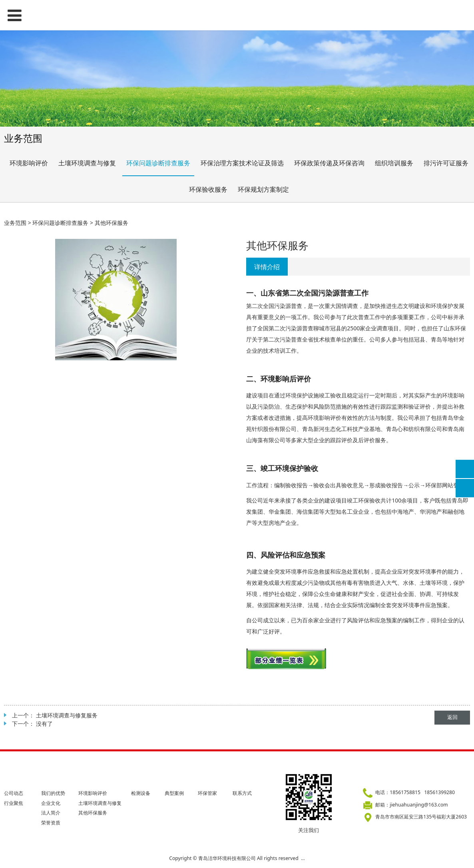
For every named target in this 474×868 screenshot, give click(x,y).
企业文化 (51, 803)
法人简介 (51, 813)
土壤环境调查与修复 (87, 163)
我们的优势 (53, 793)
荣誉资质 (51, 823)
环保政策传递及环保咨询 (329, 163)
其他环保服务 (93, 813)
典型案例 (174, 793)
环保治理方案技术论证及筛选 (242, 163)
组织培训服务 (394, 163)
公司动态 (14, 793)
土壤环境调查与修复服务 (67, 715)
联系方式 (242, 793)
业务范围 (15, 223)
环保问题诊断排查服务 (158, 163)
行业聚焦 (14, 803)
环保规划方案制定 (263, 189)
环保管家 (207, 793)
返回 (452, 717)
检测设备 (141, 793)
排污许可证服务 (446, 163)
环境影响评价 (29, 163)
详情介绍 (267, 267)
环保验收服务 (208, 189)
